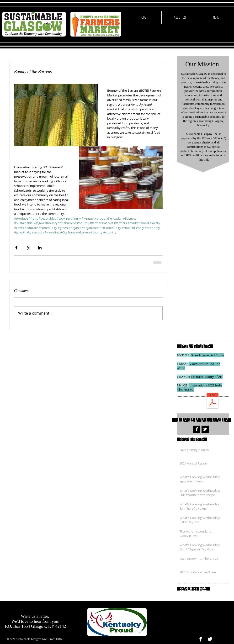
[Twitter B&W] (205, 429)
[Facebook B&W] (197, 429)
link (206, 160)
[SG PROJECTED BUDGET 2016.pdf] (213, 401)
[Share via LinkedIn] (40, 248)
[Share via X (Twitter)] (28, 248)
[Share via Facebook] (16, 248)
